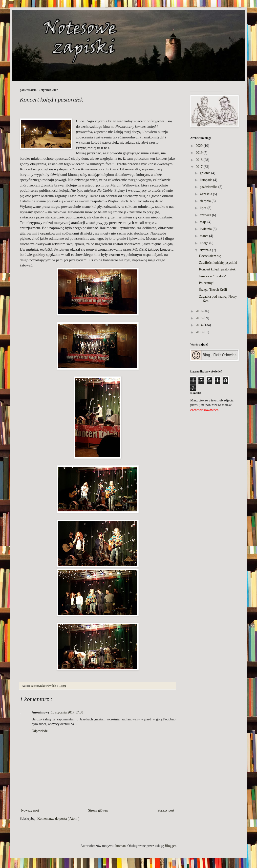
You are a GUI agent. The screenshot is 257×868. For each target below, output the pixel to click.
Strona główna (98, 810)
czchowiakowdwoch (204, 410)
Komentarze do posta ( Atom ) (58, 819)
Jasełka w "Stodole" (213, 276)
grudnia (205, 173)
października (209, 187)
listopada (206, 180)
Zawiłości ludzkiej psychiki (218, 263)
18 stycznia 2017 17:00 (67, 712)
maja (203, 222)
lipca (203, 208)
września (206, 194)
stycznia (205, 250)
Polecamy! (206, 283)
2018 (199, 160)
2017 (199, 167)
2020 (199, 146)
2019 (199, 153)
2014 (199, 325)
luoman (121, 846)
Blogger (170, 846)
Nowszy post (30, 810)
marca (204, 236)
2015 (199, 318)
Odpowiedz (40, 731)
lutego (204, 243)
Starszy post (166, 810)
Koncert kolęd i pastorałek (217, 269)
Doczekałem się (210, 256)
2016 (199, 311)
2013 (199, 332)
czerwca (205, 215)
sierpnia (205, 201)
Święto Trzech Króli (213, 290)
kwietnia (206, 229)
